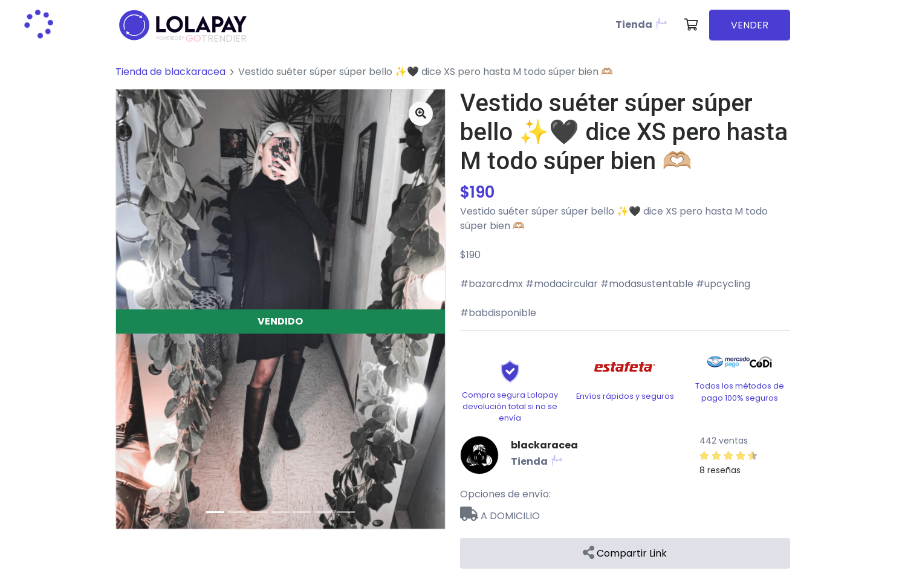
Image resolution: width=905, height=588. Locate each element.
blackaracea (544, 445)
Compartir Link (625, 553)
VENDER (750, 25)
